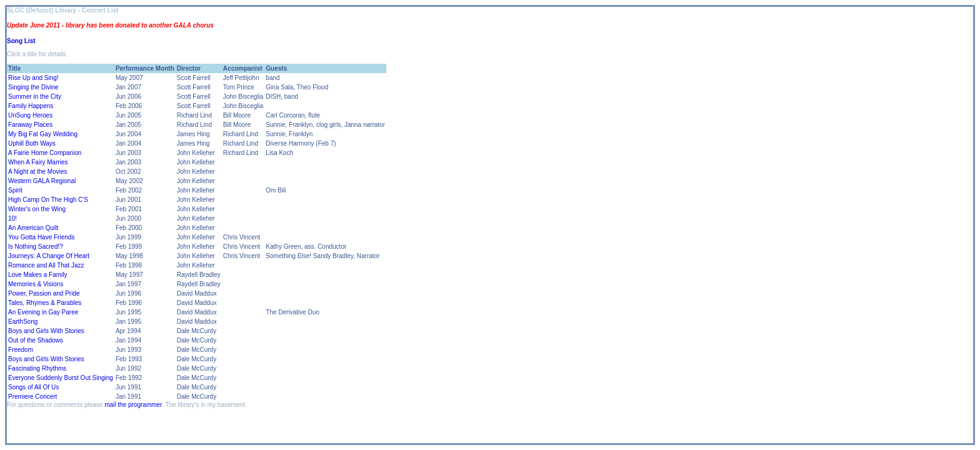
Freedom (21, 350)
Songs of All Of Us (33, 387)
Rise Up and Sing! (33, 78)
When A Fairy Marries (38, 162)
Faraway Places (30, 125)
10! (12, 218)
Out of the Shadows (36, 340)
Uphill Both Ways (32, 143)
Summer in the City (35, 97)
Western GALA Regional (42, 181)
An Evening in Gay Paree (43, 312)
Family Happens (31, 106)
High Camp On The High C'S (48, 200)
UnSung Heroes (30, 115)
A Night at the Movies (38, 172)
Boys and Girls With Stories (46, 331)
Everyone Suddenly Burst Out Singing (61, 378)
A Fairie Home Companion (45, 153)
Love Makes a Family (37, 275)
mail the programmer (133, 405)
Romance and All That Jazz (46, 265)
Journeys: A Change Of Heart (49, 256)
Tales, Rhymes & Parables (45, 303)
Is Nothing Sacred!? (36, 247)
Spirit (15, 190)
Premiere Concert (32, 397)
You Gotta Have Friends (41, 237)
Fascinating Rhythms (37, 368)
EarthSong (23, 322)
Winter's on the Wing (37, 209)
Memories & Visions (36, 284)
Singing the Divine (33, 87)
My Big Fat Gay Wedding (43, 134)
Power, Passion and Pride (44, 293)
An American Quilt (33, 228)
